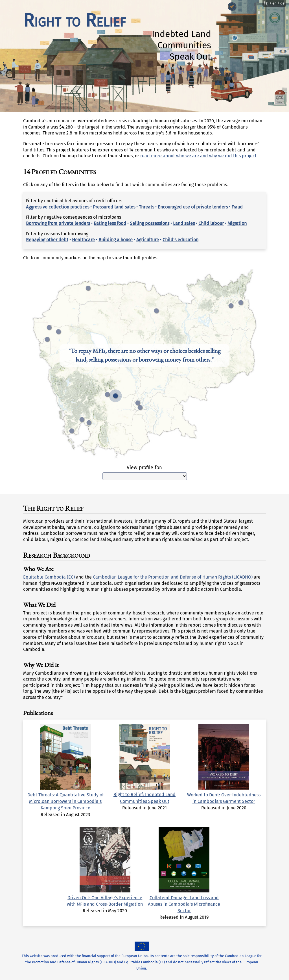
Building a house (116, 240)
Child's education (180, 240)
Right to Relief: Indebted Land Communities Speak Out (144, 795)
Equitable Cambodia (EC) (49, 577)
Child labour (211, 223)
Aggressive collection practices (58, 207)
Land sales (184, 223)
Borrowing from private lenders (58, 223)
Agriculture (148, 240)
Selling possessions (150, 223)
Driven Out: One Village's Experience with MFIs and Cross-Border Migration (105, 897)
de (282, 3)
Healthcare (83, 240)
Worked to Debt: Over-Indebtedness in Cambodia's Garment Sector (224, 795)
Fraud (237, 207)
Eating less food (110, 223)
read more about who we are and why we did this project (198, 156)
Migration (237, 223)
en (274, 3)
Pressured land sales (114, 207)
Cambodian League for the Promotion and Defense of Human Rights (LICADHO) (173, 577)
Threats (146, 207)
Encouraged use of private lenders (193, 207)
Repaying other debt (47, 240)
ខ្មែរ (266, 4)
